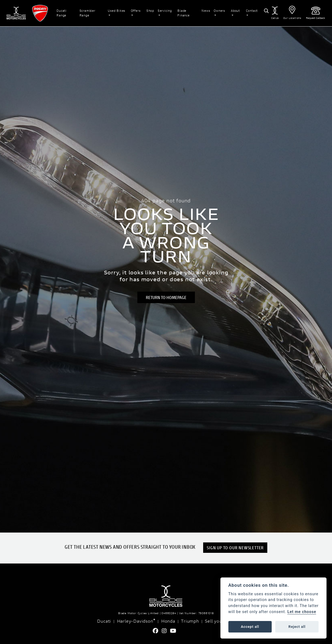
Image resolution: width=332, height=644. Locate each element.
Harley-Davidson (136, 621)
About (235, 11)
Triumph (190, 621)
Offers (136, 11)
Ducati (104, 621)
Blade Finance (184, 13)
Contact (252, 11)
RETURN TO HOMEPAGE (166, 297)
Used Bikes (117, 11)
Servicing (165, 11)
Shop (150, 11)
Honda (168, 621)
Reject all (297, 627)
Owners (219, 11)
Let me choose (302, 612)
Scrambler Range (87, 13)
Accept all (250, 627)
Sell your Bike (220, 621)
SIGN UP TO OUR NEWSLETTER (235, 547)
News (206, 11)
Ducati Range (62, 13)
